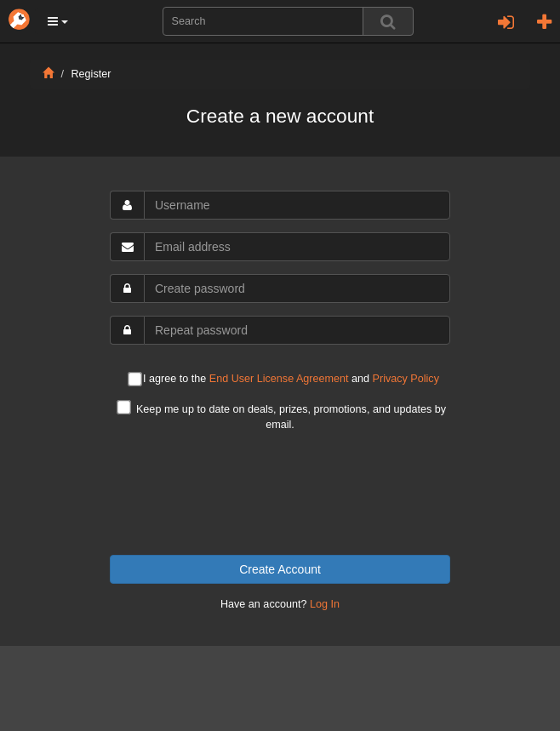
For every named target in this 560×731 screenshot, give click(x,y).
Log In (325, 604)
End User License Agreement (279, 379)
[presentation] (280, 494)
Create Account (280, 569)
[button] (58, 21)
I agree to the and (283, 380)
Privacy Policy (406, 379)
